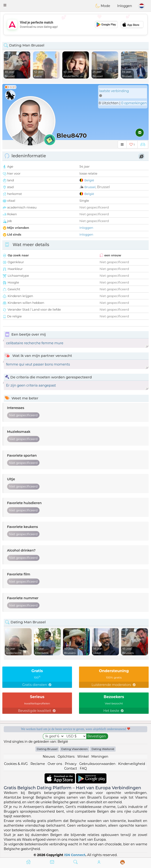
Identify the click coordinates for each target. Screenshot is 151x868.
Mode (103, 6)
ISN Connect (75, 855)
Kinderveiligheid (132, 764)
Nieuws (49, 757)
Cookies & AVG (16, 764)
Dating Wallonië (103, 749)
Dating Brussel (47, 749)
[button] (5, 5)
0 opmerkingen (134, 103)
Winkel (83, 757)
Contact (71, 768)
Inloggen (125, 6)
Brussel (90, 187)
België (89, 180)
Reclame (38, 764)
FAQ (83, 768)
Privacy (71, 764)
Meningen (100, 757)
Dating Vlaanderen (75, 749)
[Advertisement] (75, 25)
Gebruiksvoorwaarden (97, 764)
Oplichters (66, 757)
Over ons (55, 764)
